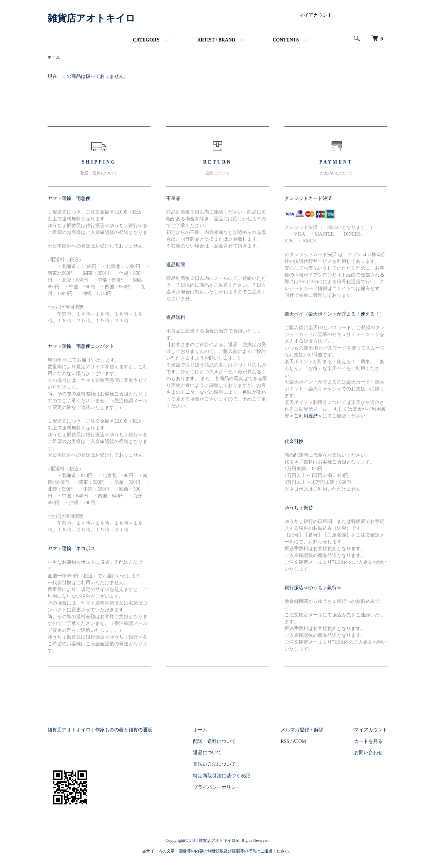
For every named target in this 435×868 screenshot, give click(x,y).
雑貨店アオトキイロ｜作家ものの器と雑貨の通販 (100, 730)
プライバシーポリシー (217, 787)
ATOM (299, 741)
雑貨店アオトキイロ (91, 18)
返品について (207, 753)
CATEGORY (146, 40)
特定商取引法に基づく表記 (222, 776)
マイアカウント (316, 15)
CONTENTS (286, 40)
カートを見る (368, 741)
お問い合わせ (368, 753)
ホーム (54, 57)
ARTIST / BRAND (216, 40)
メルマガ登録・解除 (302, 730)
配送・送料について (214, 741)
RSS (285, 741)
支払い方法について (214, 764)
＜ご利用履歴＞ (306, 416)
